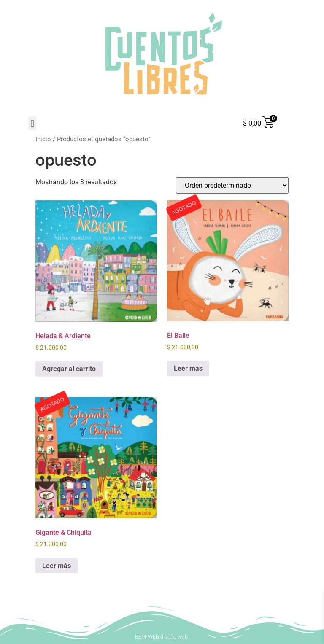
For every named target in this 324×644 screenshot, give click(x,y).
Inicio (43, 139)
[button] (32, 123)
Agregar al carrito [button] (69, 369)
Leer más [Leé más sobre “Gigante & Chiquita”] (57, 566)
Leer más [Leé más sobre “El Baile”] (188, 368)
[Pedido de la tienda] (232, 185)
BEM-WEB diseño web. (162, 637)
